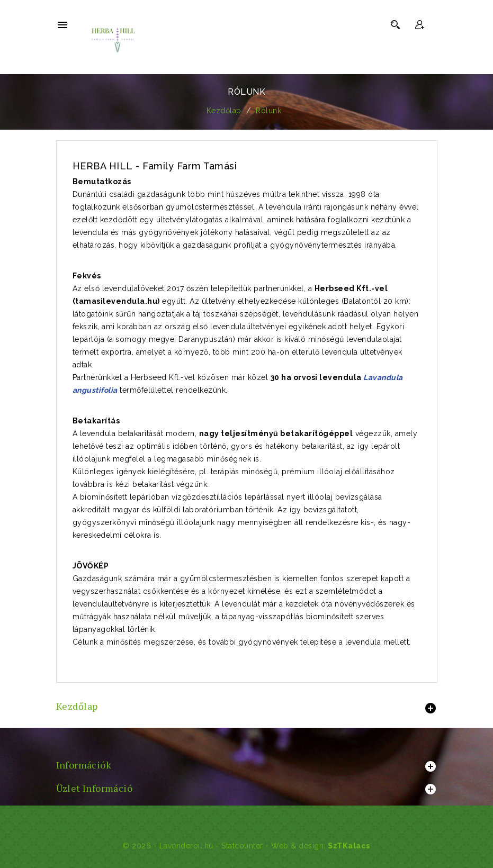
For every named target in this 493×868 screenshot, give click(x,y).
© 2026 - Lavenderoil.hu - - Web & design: (225, 846)
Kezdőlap (77, 706)
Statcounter (242, 846)
